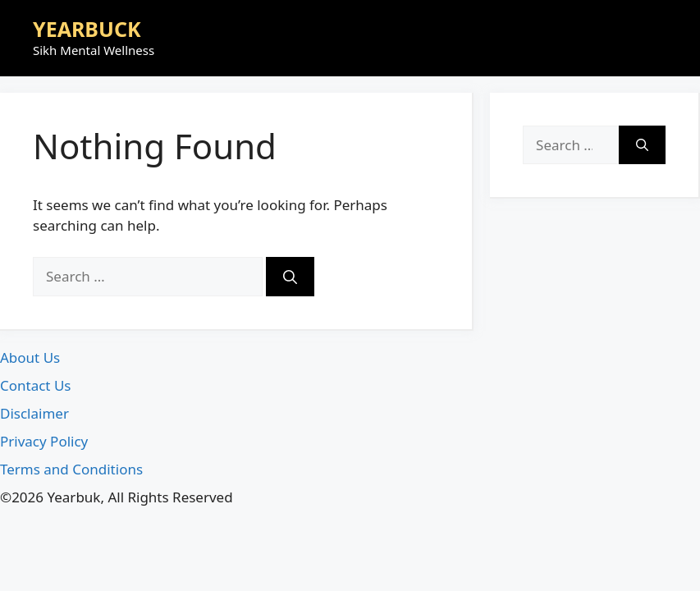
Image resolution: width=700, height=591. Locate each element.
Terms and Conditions (71, 469)
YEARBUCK (87, 29)
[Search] (290, 277)
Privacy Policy (44, 441)
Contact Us (36, 385)
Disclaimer (34, 413)
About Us (30, 357)
